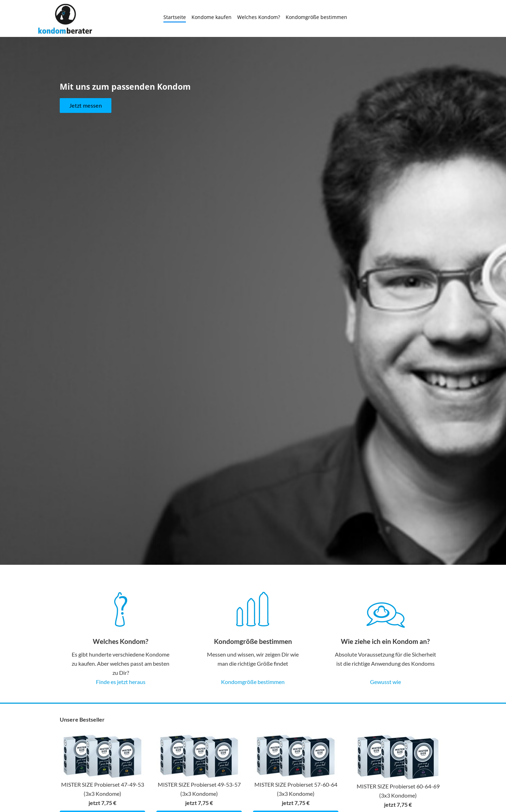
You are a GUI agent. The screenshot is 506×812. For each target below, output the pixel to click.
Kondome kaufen (212, 17)
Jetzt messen (86, 148)
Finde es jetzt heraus (121, 682)
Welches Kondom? (259, 17)
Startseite (175, 17)
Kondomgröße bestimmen (316, 17)
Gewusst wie (385, 682)
